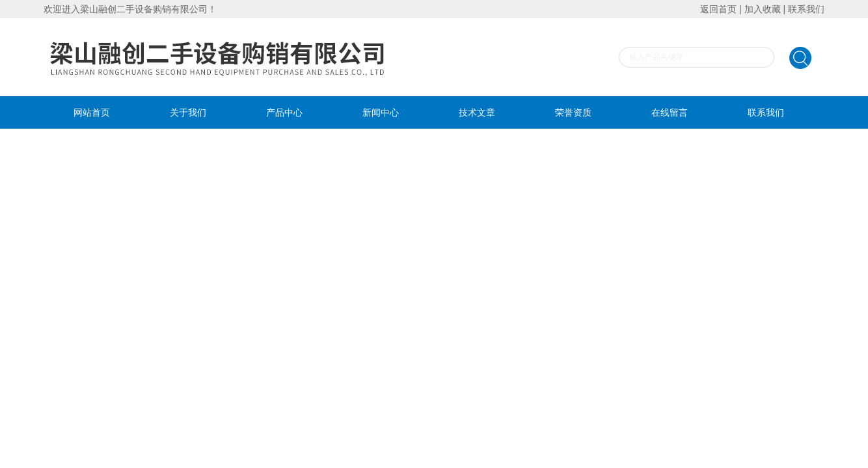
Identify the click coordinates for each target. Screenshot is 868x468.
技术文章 (477, 112)
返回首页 (718, 9)
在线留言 (670, 112)
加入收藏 (763, 9)
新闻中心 (381, 112)
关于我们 (188, 112)
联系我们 (806, 9)
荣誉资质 (573, 112)
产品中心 (284, 112)
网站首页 (92, 112)
